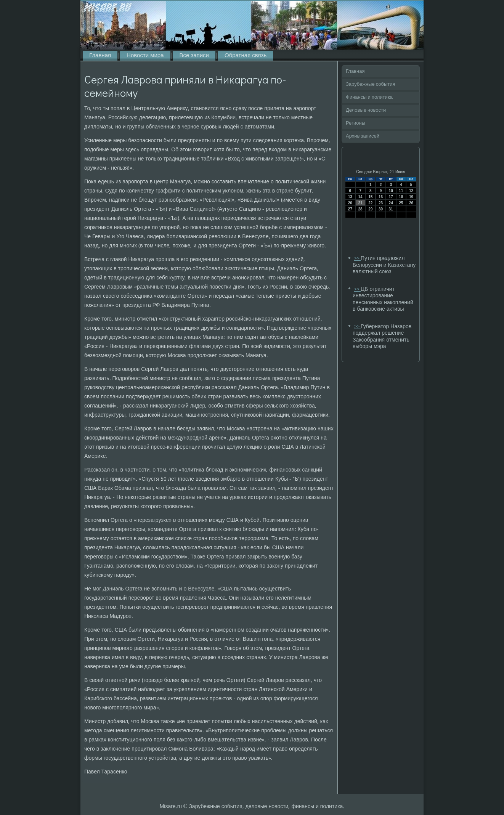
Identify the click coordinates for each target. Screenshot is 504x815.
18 (401, 197)
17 (391, 197)
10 (391, 191)
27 (350, 209)
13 (350, 197)
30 (381, 209)
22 (370, 203)
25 (401, 203)
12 (411, 191)
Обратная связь (246, 56)
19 (411, 197)
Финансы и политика (369, 97)
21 (360, 203)
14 (360, 197)
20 (350, 203)
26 (411, 203)
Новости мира (145, 56)
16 (381, 197)
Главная (100, 56)
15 (370, 197)
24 (391, 203)
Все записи (194, 56)
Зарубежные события (371, 84)
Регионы (356, 123)
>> (357, 259)
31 (391, 209)
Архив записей (363, 136)
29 (370, 209)
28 (360, 209)
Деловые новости (366, 110)
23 (381, 203)
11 (401, 191)
